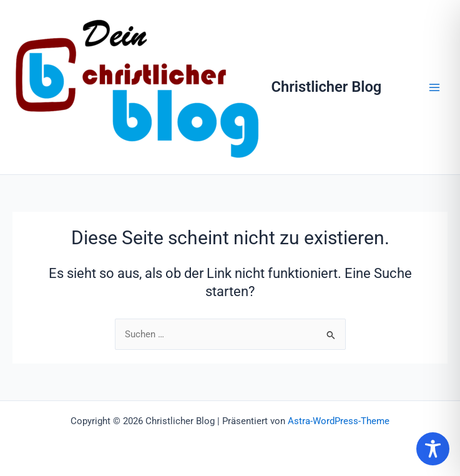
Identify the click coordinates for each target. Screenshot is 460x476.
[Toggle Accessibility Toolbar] (433, 449)
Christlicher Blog (327, 87)
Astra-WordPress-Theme (339, 421)
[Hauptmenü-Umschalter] (434, 87)
